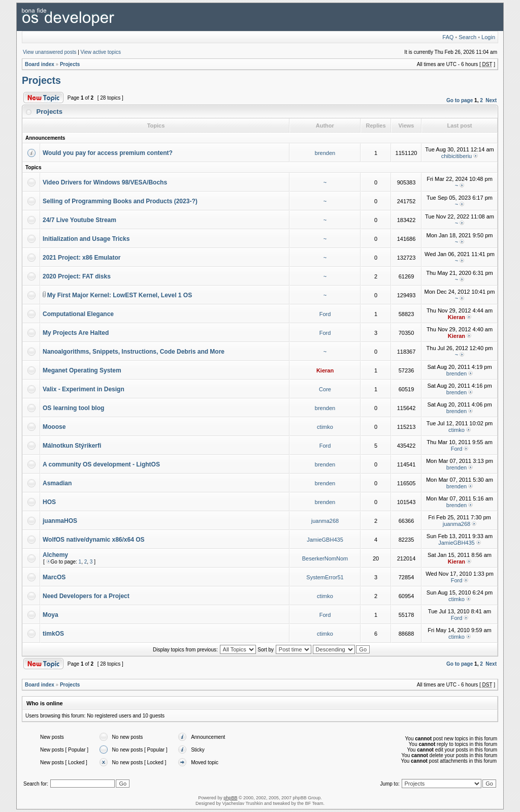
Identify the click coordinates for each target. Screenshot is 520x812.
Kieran (457, 317)
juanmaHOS (60, 521)
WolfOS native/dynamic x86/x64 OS (94, 540)
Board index (40, 64)
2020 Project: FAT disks (77, 276)
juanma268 (325, 521)
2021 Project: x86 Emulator (82, 258)
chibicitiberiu (457, 156)
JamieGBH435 (325, 540)
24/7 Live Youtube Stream (79, 220)
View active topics (101, 52)
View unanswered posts (50, 52)
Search (467, 37)
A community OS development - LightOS (101, 464)
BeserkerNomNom (325, 558)
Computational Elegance (78, 314)
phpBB (230, 798)
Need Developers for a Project (86, 596)
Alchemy (55, 555)
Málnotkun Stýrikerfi (72, 446)
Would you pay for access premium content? (108, 153)
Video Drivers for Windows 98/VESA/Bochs (105, 182)
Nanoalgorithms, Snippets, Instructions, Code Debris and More (134, 352)
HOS (49, 502)
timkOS (53, 634)
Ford (325, 314)
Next (491, 100)
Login (488, 37)
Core (325, 389)
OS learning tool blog (73, 408)
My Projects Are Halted (76, 333)
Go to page (460, 100)
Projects (70, 64)
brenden (325, 153)
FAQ (448, 37)
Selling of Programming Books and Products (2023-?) (120, 201)
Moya (51, 615)
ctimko (325, 427)
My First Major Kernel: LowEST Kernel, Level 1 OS (120, 295)
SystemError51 (325, 577)
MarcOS (54, 577)
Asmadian (57, 483)
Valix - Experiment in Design (84, 389)
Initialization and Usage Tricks (86, 239)
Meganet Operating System (82, 370)
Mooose (54, 427)
